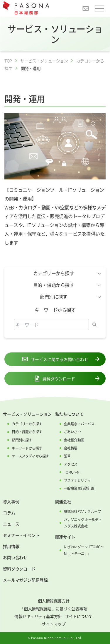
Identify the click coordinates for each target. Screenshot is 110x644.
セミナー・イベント (21, 535)
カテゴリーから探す (27, 424)
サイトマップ (54, 624)
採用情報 (11, 546)
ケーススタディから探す (30, 456)
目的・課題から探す (27, 432)
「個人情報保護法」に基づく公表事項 (54, 609)
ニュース (11, 524)
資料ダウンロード (55, 378)
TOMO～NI (72, 472)
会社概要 (71, 448)
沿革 (67, 456)
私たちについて (69, 414)
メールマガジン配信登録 (25, 580)
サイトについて (79, 616)
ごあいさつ (72, 432)
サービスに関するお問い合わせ (55, 359)
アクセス (71, 464)
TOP (8, 61)
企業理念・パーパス (79, 424)
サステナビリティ (77, 480)
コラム (9, 513)
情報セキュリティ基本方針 (38, 616)
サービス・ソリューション (44, 61)
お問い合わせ (15, 557)
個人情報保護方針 (54, 601)
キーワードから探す (27, 448)
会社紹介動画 (74, 440)
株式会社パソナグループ (83, 511)
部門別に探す (22, 440)
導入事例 (11, 501)
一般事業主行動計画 (79, 488)
